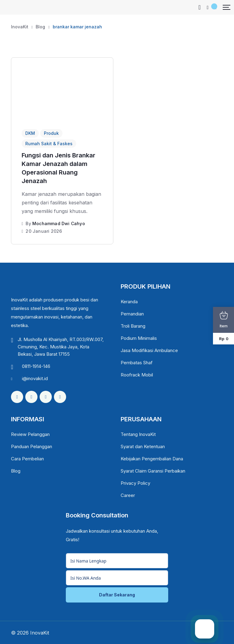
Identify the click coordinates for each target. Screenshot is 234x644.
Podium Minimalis (139, 338)
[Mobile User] (208, 7)
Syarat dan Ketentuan (143, 446)
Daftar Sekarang (117, 595)
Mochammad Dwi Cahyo (59, 223)
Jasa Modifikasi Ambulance (149, 350)
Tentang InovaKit (138, 434)
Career (128, 495)
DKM (30, 133)
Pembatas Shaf (137, 363)
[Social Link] (17, 397)
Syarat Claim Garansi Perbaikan (153, 471)
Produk (51, 133)
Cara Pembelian (27, 459)
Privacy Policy (135, 483)
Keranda (129, 302)
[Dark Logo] (15, 7)
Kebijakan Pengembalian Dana (152, 459)
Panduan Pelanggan (32, 446)
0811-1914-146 (36, 366)
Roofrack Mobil (137, 375)
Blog (16, 471)
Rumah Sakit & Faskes (49, 144)
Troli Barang (133, 326)
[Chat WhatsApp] (204, 629)
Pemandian (132, 314)
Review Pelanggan (30, 434)
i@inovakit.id (35, 378)
